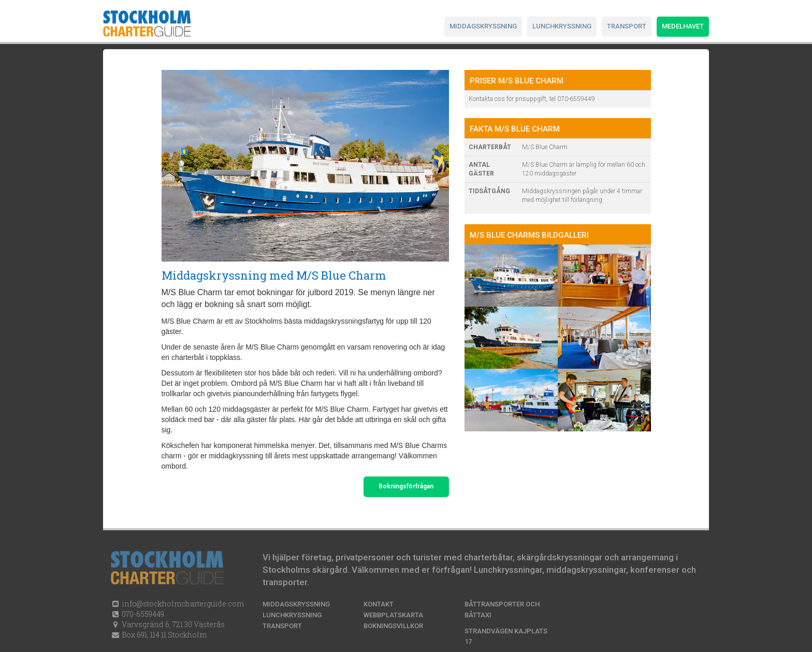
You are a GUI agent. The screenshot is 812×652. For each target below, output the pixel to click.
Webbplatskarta (393, 615)
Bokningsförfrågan (406, 486)
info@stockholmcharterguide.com (182, 604)
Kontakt (379, 604)
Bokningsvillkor (393, 626)
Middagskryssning (483, 26)
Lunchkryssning (562, 26)
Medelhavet (683, 26)
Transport (627, 26)
